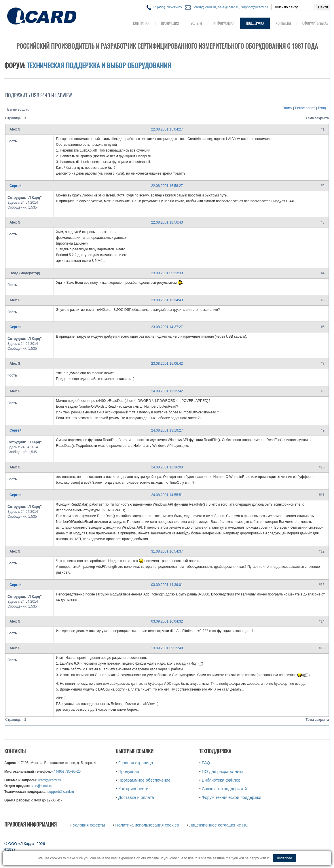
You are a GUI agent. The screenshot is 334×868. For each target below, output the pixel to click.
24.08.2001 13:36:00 (167, 467)
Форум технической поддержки (231, 797)
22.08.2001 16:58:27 (167, 186)
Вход (322, 108)
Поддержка (255, 23)
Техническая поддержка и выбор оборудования (99, 65)
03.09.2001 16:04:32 (167, 621)
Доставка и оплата (136, 797)
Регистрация (305, 108)
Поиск (287, 108)
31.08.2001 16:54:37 (167, 551)
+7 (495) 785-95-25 (164, 7)
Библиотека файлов (221, 780)
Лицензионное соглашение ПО (219, 825)
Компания (141, 23)
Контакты (283, 23)
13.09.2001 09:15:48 (167, 648)
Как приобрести (133, 789)
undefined (285, 858)
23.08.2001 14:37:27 (167, 327)
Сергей (16, 186)
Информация (224, 23)
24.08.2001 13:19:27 (167, 430)
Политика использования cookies (147, 825)
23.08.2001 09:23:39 (167, 273)
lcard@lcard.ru (204, 7)
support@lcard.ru (255, 7)
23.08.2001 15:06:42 (167, 364)
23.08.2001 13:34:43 (167, 300)
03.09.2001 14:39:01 (167, 585)
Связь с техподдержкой (224, 789)
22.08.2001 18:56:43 (167, 222)
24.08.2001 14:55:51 (167, 495)
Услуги (196, 23)
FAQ (206, 763)
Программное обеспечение (144, 780)
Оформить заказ (315, 23)
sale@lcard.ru (229, 7)
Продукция (170, 23)
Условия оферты (89, 825)
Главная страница (136, 763)
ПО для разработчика (223, 771)
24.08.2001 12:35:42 (167, 391)
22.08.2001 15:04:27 (167, 129)
